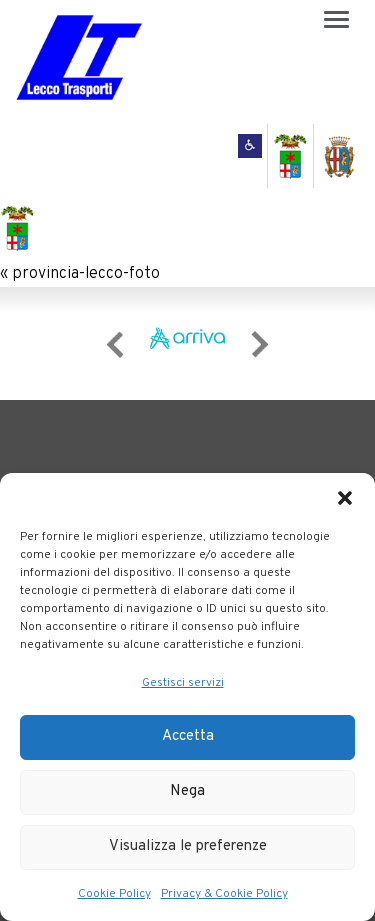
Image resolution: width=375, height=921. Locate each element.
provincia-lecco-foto (86, 274)
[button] (345, 498)
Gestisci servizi (183, 683)
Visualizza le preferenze (188, 846)
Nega (187, 791)
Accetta (188, 736)
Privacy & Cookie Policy (224, 894)
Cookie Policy (114, 894)
